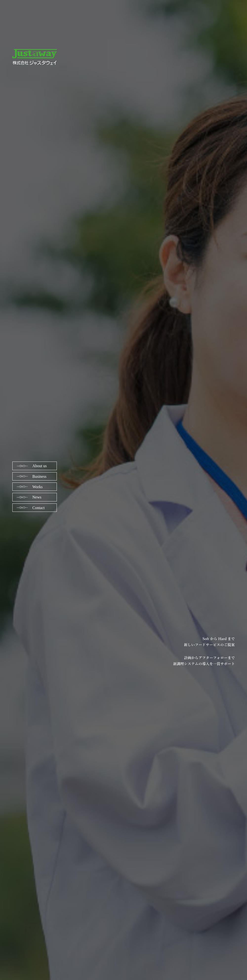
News (37, 497)
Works (37, 487)
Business (39, 476)
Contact (39, 508)
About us (40, 466)
